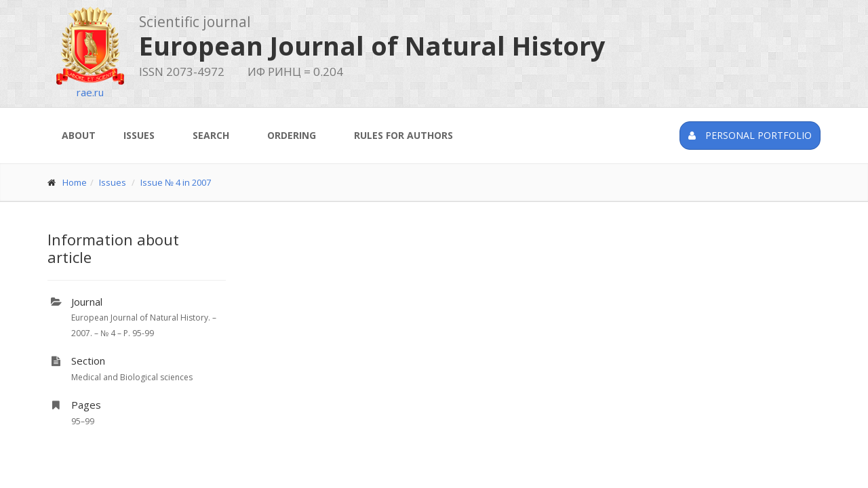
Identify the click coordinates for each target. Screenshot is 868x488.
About (79, 135)
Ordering (292, 135)
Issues (139, 135)
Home (75, 182)
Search (211, 135)
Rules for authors (403, 135)
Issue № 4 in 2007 (176, 182)
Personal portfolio (750, 135)
